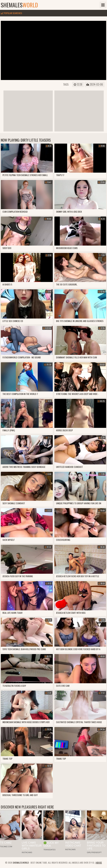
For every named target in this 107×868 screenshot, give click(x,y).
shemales (19, 5)
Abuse (99, 863)
